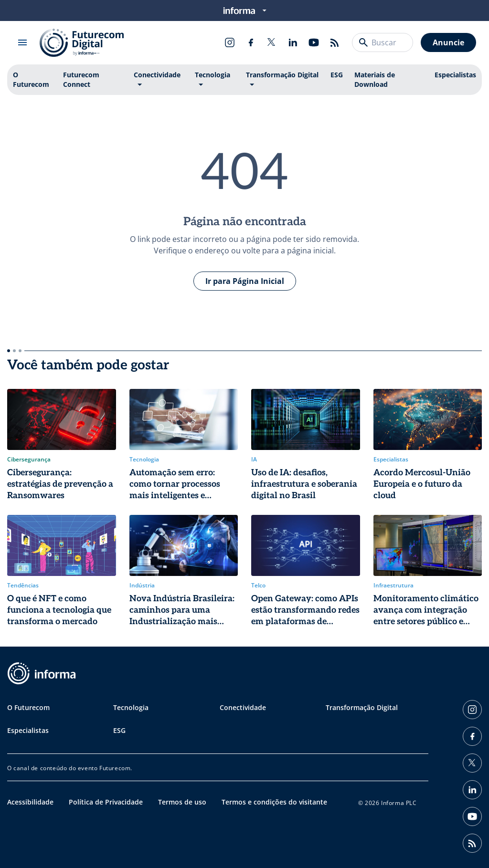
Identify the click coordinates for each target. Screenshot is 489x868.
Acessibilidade (30, 802)
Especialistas (455, 75)
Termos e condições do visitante (274, 802)
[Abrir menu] (22, 42)
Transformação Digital (282, 75)
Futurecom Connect (81, 79)
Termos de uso (182, 802)
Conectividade (157, 75)
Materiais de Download (375, 79)
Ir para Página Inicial (245, 281)
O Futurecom (31, 79)
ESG (337, 75)
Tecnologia (213, 75)
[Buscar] (363, 42)
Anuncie (448, 42)
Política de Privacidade (106, 802)
